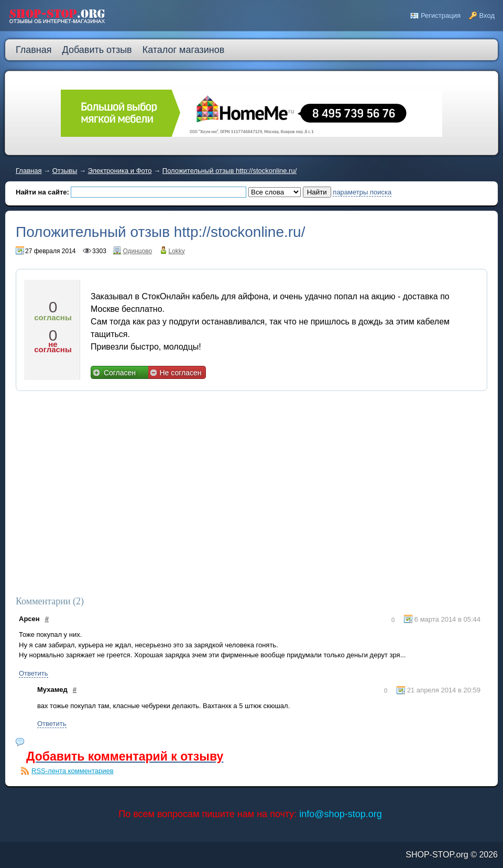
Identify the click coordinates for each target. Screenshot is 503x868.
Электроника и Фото (120, 171)
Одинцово (137, 251)
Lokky (177, 251)
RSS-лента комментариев (73, 771)
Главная (29, 171)
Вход (487, 15)
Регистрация (441, 15)
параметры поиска (362, 192)
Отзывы (65, 171)
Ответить (34, 673)
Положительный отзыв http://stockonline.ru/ (229, 171)
